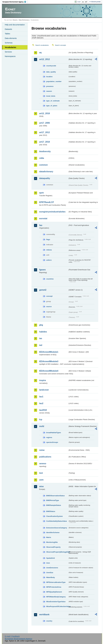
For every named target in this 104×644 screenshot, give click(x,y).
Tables (7, 34)
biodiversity (45, 151)
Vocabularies (10, 47)
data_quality (51, 72)
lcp (41, 420)
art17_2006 (44, 123)
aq (40, 53)
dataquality (45, 178)
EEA (15, 2)
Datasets (8, 29)
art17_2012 (44, 132)
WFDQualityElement (54, 592)
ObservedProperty (53, 547)
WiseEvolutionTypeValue (56, 602)
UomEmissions (52, 568)
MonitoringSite (52, 542)
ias (41, 338)
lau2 (41, 403)
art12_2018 (44, 113)
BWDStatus (51, 511)
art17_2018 (44, 142)
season (49, 91)
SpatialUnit (50, 558)
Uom (48, 563)
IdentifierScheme (53, 532)
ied (41, 345)
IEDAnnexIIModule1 (49, 352)
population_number (54, 81)
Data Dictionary (24, 20)
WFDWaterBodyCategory (56, 597)
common (43, 165)
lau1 (41, 397)
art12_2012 (44, 59)
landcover (44, 390)
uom (41, 480)
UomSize (50, 573)
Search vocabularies (42, 45)
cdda (42, 158)
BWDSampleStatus (54, 505)
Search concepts (61, 45)
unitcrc (49, 260)
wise (41, 486)
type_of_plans (52, 106)
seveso (43, 464)
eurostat (43, 218)
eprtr (41, 193)
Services (8, 52)
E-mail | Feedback (12, 636)
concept (49, 296)
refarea (49, 250)
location (49, 77)
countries (50, 279)
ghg (41, 325)
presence (50, 86)
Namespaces (10, 56)
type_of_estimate (53, 101)
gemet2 (43, 290)
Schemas (9, 43)
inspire (42, 380)
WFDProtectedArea (54, 587)
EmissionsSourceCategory (57, 528)
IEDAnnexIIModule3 (49, 361)
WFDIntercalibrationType (56, 582)
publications (45, 457)
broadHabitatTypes (54, 433)
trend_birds (51, 96)
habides (43, 332)
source (49, 307)
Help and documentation (15, 25)
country (49, 621)
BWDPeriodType (53, 500)
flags (48, 239)
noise (42, 450)
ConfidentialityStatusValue (56, 521)
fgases (42, 270)
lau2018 (43, 410)
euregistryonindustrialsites (52, 212)
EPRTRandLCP (46, 202)
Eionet (15, 20)
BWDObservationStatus (55, 496)
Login (79, 2)
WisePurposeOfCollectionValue (57, 606)
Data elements (11, 38)
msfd (42, 426)
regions (49, 437)
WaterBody (50, 577)
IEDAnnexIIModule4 (49, 371)
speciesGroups (52, 442)
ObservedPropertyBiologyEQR (57, 552)
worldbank (44, 615)
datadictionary (46, 172)
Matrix (49, 537)
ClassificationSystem (54, 516)
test (41, 473)
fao (41, 225)
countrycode (51, 66)
